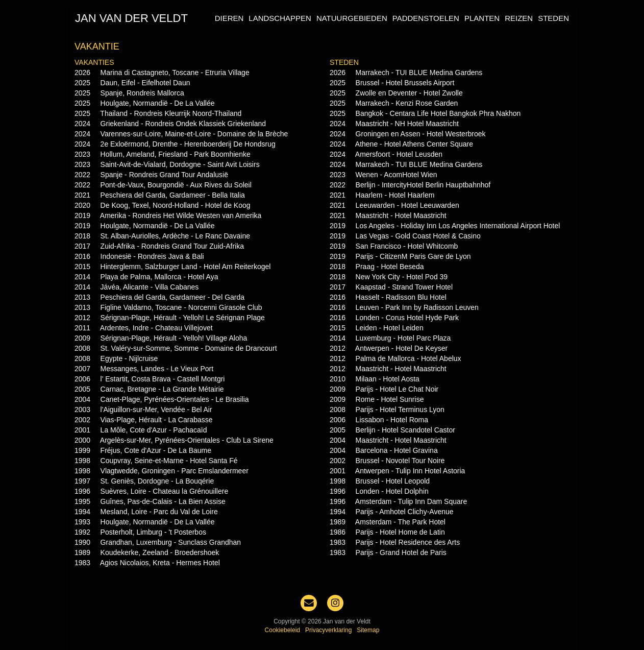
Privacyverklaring (328, 630)
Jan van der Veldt (131, 18)
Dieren (229, 18)
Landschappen (280, 18)
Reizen (519, 18)
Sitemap (368, 630)
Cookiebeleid (282, 630)
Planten (482, 18)
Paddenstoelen (426, 18)
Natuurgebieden (352, 18)
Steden (553, 18)
